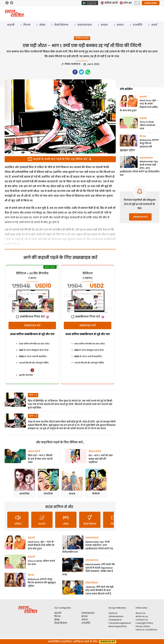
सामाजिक (24, 494)
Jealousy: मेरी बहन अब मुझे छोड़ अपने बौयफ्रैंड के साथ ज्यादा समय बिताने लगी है (99, 590)
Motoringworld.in (118, 626)
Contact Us (142, 620)
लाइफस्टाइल (85, 25)
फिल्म (27, 25)
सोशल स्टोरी (34, 451)
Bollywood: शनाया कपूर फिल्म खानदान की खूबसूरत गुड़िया (42, 583)
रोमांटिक (48, 494)
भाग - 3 (33, 416)
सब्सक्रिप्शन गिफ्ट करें (30, 317)
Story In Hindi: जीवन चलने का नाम (148, 125)
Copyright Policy (144, 623)
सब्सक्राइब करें (32, 325)
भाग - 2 (33, 395)
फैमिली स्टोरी (82, 38)
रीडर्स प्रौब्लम (61, 25)
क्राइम (104, 25)
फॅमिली (96, 494)
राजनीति (137, 25)
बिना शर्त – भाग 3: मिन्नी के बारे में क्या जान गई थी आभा (40, 459)
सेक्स (42, 25)
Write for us (142, 616)
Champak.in (115, 620)
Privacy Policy (143, 626)
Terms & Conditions (146, 630)
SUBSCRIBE (151, 3)
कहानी (11, 25)
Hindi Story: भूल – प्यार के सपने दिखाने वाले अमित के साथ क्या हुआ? (41, 545)
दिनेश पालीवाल (73, 64)
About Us (140, 613)
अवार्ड (154, 25)
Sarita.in (113, 613)
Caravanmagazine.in (120, 623)
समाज (120, 25)
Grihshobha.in (116, 616)
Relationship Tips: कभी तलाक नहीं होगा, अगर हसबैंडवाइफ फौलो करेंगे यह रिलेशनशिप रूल (140, 168)
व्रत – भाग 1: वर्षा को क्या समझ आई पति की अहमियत (101, 459)
